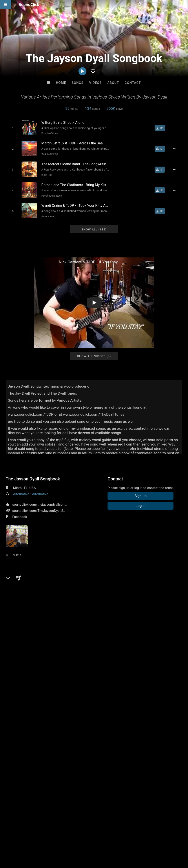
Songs (78, 83)
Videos (95, 83)
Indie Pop (45, 173)
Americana (46, 213)
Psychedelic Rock (50, 193)
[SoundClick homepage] (29, 4)
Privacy (105, 842)
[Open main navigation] (5, 4)
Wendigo (112, 775)
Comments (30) (21, 571)
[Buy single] (162, 128)
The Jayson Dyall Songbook (33, 475)
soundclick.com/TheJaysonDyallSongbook (44, 507)
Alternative (21, 490)
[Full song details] (176, 128)
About (113, 83)
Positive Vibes (48, 133)
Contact (133, 83)
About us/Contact (39, 842)
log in (39, 695)
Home (61, 83)
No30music (76, 775)
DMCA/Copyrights (82, 842)
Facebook (20, 513)
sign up (23, 695)
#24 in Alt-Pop (48, 153)
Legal (119, 842)
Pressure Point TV (40, 775)
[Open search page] (184, 4)
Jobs (60, 842)
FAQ (18, 842)
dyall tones (173, 578)
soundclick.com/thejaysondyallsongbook (43, 500)
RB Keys (148, 775)
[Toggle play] (11, 128)
